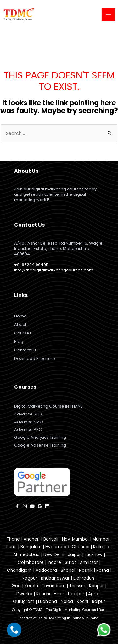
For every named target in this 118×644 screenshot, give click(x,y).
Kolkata (101, 547)
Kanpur (96, 586)
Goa (16, 586)
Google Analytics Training (40, 437)
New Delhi (54, 555)
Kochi (82, 602)
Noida (67, 602)
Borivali (51, 539)
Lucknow (94, 555)
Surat (70, 563)
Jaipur (74, 555)
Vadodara (46, 570)
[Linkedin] (47, 506)
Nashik (86, 570)
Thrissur (77, 586)
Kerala (31, 586)
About (20, 325)
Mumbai (101, 539)
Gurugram (24, 602)
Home (20, 316)
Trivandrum (54, 586)
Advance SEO (28, 414)
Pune (11, 547)
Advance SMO (29, 422)
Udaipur (76, 594)
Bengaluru (31, 547)
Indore (54, 563)
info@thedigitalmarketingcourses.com (54, 270)
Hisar (59, 594)
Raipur (98, 602)
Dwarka (24, 594)
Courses (23, 333)
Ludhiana (48, 602)
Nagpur (29, 578)
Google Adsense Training (40, 445)
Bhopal (68, 570)
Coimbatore (31, 563)
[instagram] (25, 506)
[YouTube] (32, 506)
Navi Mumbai (75, 539)
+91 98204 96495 (31, 265)
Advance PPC (28, 429)
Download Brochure (35, 359)
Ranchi (43, 594)
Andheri (32, 539)
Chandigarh (19, 570)
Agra (93, 594)
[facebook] (17, 506)
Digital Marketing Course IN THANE (48, 406)
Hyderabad (57, 547)
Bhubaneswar (55, 578)
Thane (13, 539)
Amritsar (89, 563)
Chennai (81, 547)
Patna (103, 570)
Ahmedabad (26, 555)
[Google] (40, 506)
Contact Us (25, 350)
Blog (19, 342)
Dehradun (84, 578)
